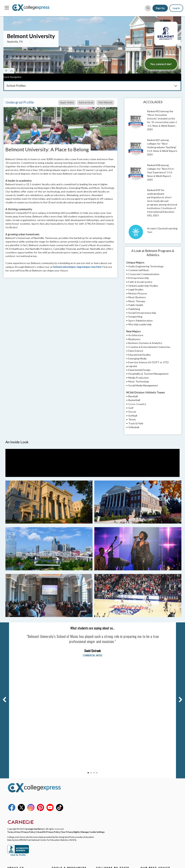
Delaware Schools (106, 798)
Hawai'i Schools (105, 813)
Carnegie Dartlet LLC (35, 719)
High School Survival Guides (157, 806)
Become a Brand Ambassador (24, 793)
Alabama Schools (106, 763)
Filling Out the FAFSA (153, 783)
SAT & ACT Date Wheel (65, 813)
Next (178, 624)
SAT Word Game (61, 807)
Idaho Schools (104, 817)
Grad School (59, 793)
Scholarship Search (63, 773)
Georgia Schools (106, 807)
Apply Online (67, 102)
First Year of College (152, 811)
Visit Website (105, 102)
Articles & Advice (62, 778)
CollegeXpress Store (64, 817)
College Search (60, 763)
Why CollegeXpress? (19, 768)
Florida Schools (105, 803)
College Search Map (63, 768)
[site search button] (148, 8)
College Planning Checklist (67, 803)
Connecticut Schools (108, 793)
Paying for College (151, 788)
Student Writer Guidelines (23, 803)
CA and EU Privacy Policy (48, 722)
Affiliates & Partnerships (21, 788)
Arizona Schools (105, 773)
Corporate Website (18, 807)
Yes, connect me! (161, 64)
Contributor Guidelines (21, 798)
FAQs (10, 773)
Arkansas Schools (106, 778)
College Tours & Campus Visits (158, 773)
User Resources (61, 827)
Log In (176, 8)
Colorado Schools (106, 788)
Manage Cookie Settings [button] (93, 722)
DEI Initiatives (15, 778)
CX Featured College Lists (67, 788)
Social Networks (17, 783)
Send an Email (86, 102)
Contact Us (14, 763)
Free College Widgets (64, 822)
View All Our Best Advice (155, 816)
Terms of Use (14, 722)
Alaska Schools (105, 768)
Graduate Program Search (66, 798)
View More (102, 822)
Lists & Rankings (61, 783)
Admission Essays (151, 768)
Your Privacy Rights (70, 722)
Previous (4, 624)
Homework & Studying (153, 801)
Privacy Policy (28, 722)
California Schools (107, 783)
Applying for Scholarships (155, 778)
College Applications (152, 763)
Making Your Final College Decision (155, 794)
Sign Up (160, 8)
